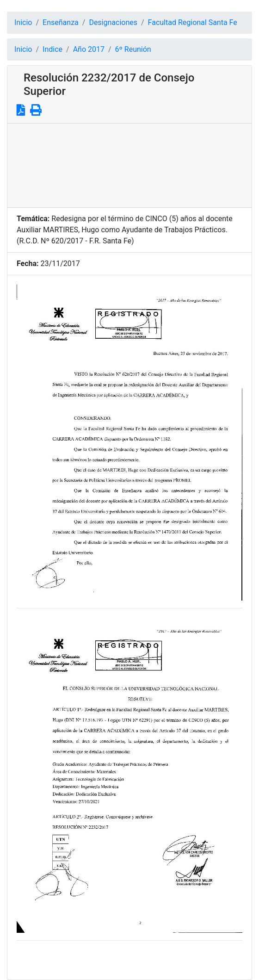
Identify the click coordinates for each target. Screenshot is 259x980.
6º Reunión (133, 49)
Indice (52, 49)
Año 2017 (89, 49)
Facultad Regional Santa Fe (193, 22)
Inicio (23, 22)
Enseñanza (61, 22)
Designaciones (113, 22)
